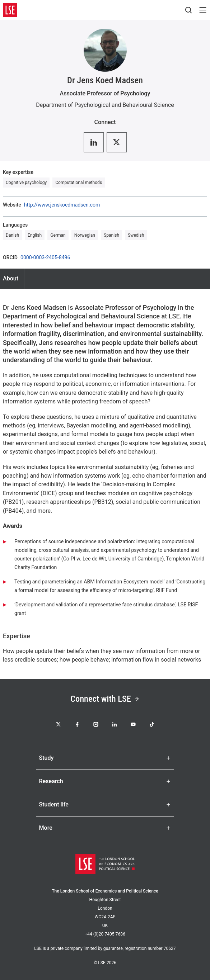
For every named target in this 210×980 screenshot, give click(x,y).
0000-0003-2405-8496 (45, 257)
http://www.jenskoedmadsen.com (62, 205)
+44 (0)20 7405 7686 (105, 934)
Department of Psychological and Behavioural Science (105, 105)
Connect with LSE (105, 699)
